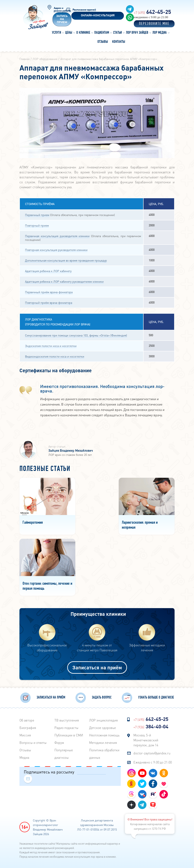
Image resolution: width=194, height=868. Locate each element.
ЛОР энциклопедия (103, 720)
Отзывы (25, 750)
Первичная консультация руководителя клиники (57, 236)
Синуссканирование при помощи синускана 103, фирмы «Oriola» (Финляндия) (76, 335)
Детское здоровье (102, 728)
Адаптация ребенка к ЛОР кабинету (48, 271)
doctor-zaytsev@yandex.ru (152, 753)
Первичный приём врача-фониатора (49, 292)
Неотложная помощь (104, 735)
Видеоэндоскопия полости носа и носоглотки (55, 356)
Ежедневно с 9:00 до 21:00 (153, 762)
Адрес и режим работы (62, 10)
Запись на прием (62, 19)
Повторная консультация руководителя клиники (56, 250)
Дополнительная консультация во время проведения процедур (66, 260)
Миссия (25, 735)
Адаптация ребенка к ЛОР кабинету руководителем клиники (64, 281)
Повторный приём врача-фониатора (49, 303)
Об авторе (27, 720)
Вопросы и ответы (33, 743)
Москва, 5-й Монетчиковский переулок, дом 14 (146, 740)
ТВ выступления (67, 720)
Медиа (24, 757)
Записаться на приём (97, 667)
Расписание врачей (84, 10)
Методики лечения (103, 743)
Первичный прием (37, 215)
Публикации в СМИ (69, 735)
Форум (59, 743)
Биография (28, 728)
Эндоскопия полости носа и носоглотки (51, 346)
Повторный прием (37, 225)
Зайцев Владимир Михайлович (71, 450)
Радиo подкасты (66, 728)
